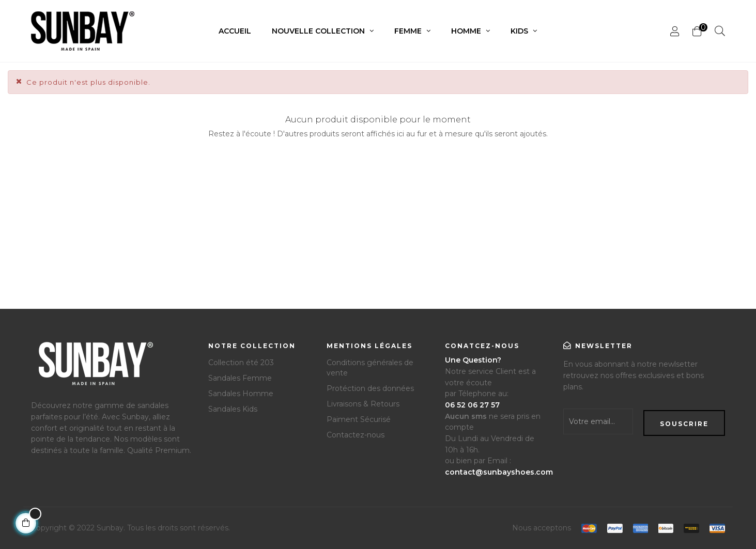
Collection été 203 (241, 363)
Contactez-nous (356, 435)
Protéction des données (370, 388)
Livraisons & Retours (363, 404)
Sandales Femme (240, 378)
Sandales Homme (241, 394)
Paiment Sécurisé (359, 419)
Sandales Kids (233, 409)
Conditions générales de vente (370, 368)
